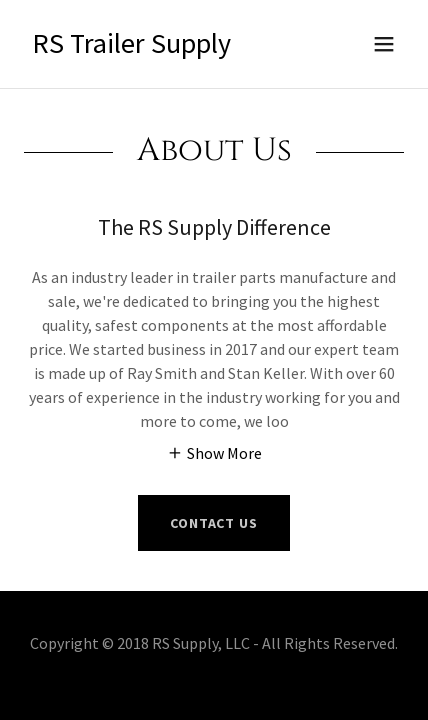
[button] (384, 44)
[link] (131, 47)
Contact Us (214, 523)
